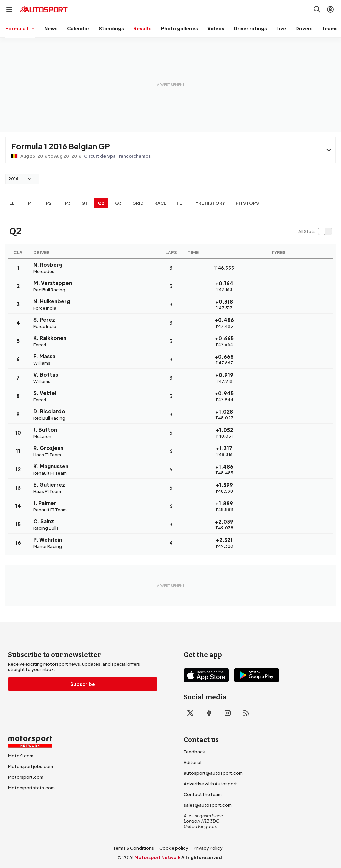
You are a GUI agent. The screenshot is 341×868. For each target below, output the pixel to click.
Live (281, 28)
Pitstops (247, 203)
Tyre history (209, 203)
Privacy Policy (208, 848)
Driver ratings (250, 28)
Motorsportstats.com (31, 788)
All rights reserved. (203, 857)
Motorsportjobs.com (30, 766)
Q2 (101, 203)
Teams (330, 28)
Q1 (84, 203)
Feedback (194, 752)
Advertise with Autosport (210, 784)
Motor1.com (21, 756)
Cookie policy (174, 848)
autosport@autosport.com (213, 773)
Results (142, 28)
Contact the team (203, 794)
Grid (138, 203)
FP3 (66, 203)
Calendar (78, 28)
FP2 (47, 203)
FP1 (29, 203)
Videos (216, 28)
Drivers (304, 28)
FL (179, 203)
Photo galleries (179, 28)
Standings (111, 28)
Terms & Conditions (133, 848)
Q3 (118, 203)
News (51, 28)
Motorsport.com (26, 777)
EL (12, 203)
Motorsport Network (158, 857)
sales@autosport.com (208, 805)
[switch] (315, 231)
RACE (160, 203)
